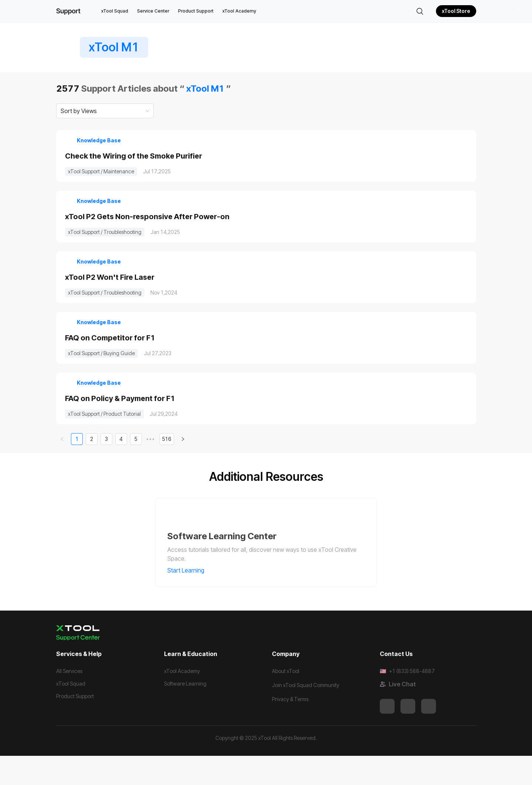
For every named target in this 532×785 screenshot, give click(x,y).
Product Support (196, 11)
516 (167, 468)
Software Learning (185, 713)
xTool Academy (239, 11)
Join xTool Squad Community (306, 714)
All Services (69, 700)
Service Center (153, 11)
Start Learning (191, 600)
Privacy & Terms (290, 728)
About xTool (286, 700)
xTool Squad (115, 11)
